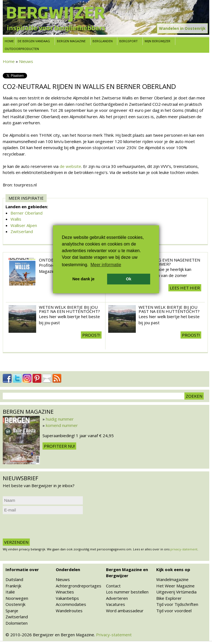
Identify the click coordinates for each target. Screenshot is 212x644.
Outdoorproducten (22, 49)
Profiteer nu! (59, 446)
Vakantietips (67, 598)
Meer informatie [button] (106, 265)
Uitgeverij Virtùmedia (176, 592)
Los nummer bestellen (127, 592)
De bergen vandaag (34, 41)
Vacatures (116, 604)
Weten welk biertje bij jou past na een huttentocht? (69, 309)
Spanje (12, 611)
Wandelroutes (69, 611)
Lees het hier (185, 288)
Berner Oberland (26, 213)
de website (70, 166)
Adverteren (117, 598)
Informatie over (22, 569)
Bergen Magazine (71, 41)
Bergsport (128, 41)
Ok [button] (128, 279)
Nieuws (26, 61)
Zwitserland (22, 231)
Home (9, 41)
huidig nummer (60, 419)
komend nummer (62, 425)
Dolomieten (17, 623)
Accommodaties (71, 604)
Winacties (65, 592)
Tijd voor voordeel (174, 611)
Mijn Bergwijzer (157, 41)
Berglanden (103, 41)
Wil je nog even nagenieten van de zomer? (169, 262)
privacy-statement (184, 549)
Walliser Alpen (24, 225)
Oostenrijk (15, 604)
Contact (113, 586)
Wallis (16, 219)
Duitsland (14, 579)
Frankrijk (13, 586)
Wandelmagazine (172, 579)
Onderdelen (68, 569)
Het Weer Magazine (175, 586)
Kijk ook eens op (173, 569)
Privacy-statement (114, 635)
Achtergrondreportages (79, 586)
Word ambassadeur (125, 611)
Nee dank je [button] (83, 279)
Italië (10, 592)
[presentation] (45, 526)
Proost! (91, 335)
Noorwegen (17, 598)
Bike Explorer (169, 598)
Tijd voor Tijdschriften (177, 604)
